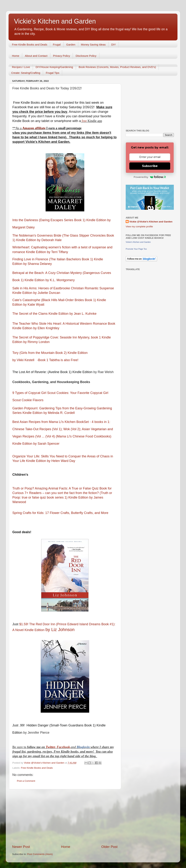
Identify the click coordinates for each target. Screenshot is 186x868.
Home (16, 56)
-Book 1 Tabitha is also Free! (59, 360)
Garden (71, 45)
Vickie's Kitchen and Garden (55, 21)
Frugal (57, 45)
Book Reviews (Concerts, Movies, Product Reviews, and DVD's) (117, 67)
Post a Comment (26, 781)
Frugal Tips (52, 73)
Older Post (109, 847)
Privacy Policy (61, 56)
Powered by (150, 177)
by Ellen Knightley (47, 328)
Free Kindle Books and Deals (30, 45)
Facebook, (64, 747)
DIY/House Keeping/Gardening (54, 67)
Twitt (49, 747)
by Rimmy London (37, 342)
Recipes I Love (21, 67)
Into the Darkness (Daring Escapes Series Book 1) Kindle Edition (59, 220)
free (84, 121)
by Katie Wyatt (34, 305)
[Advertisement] (65, 817)
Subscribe (150, 166)
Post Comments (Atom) (40, 854)
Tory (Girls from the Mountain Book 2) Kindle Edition (50, 353)
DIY (114, 45)
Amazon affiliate (34, 128)
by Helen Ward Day (61, 461)
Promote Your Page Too (136, 249)
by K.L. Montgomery (60, 280)
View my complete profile (139, 227)
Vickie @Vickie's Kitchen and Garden (151, 222)
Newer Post (21, 847)
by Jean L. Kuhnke (83, 314)
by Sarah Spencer (47, 444)
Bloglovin (84, 747)
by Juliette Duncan (47, 293)
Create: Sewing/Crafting (26, 73)
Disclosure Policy (86, 56)
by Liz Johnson (61, 630)
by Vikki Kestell (24, 360)
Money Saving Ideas (93, 45)
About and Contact (36, 56)
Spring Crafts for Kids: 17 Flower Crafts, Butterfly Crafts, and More (61, 513)
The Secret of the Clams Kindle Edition (40, 314)
